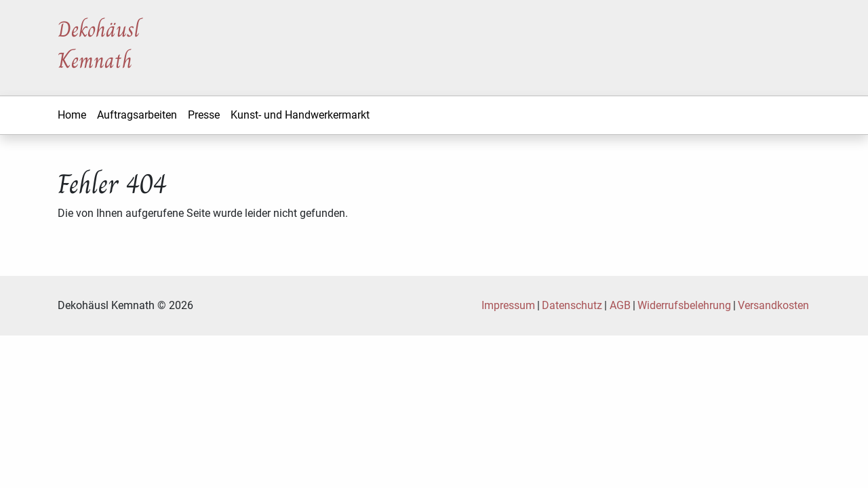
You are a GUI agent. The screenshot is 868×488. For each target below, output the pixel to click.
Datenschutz (572, 305)
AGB (620, 305)
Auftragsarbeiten (137, 115)
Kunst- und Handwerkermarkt (300, 115)
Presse (204, 115)
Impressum (508, 305)
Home (72, 115)
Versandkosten (773, 305)
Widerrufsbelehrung (684, 305)
